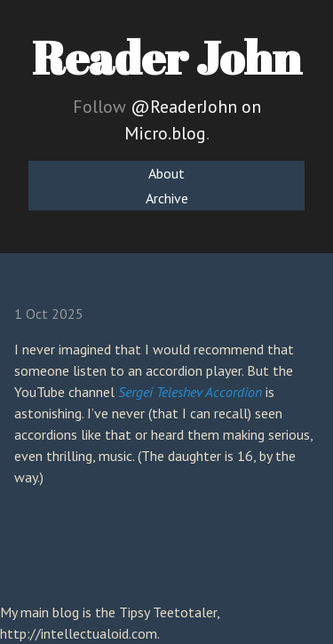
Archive (167, 198)
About (166, 173)
